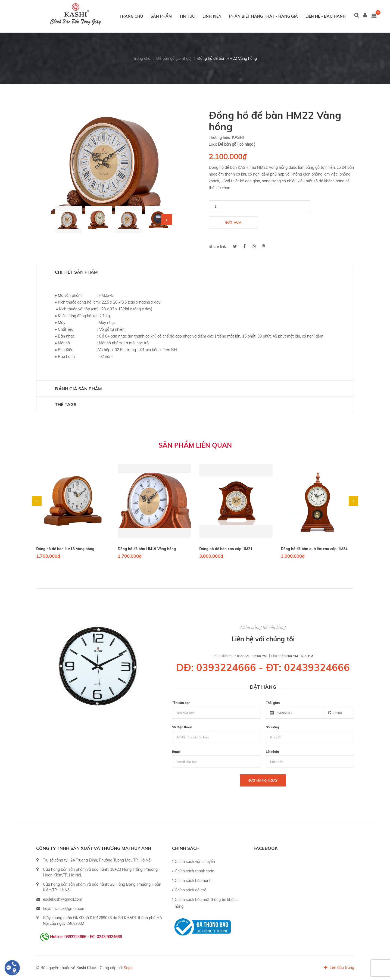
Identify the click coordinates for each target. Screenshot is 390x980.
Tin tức (187, 16)
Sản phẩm (161, 16)
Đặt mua (233, 222)
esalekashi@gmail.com (63, 899)
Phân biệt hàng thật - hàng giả (263, 16)
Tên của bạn (181, 703)
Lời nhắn (272, 752)
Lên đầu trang (339, 967)
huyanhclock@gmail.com (64, 909)
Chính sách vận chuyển (195, 862)
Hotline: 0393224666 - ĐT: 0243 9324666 (86, 937)
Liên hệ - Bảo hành (326, 16)
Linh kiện (212, 16)
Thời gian (273, 703)
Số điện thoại (182, 727)
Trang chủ (131, 16)
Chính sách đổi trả (191, 890)
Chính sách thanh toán (194, 871)
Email (176, 752)
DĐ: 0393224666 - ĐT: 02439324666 (263, 667)
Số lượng (272, 727)
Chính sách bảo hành (193, 881)
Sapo (128, 968)
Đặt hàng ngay (263, 780)
